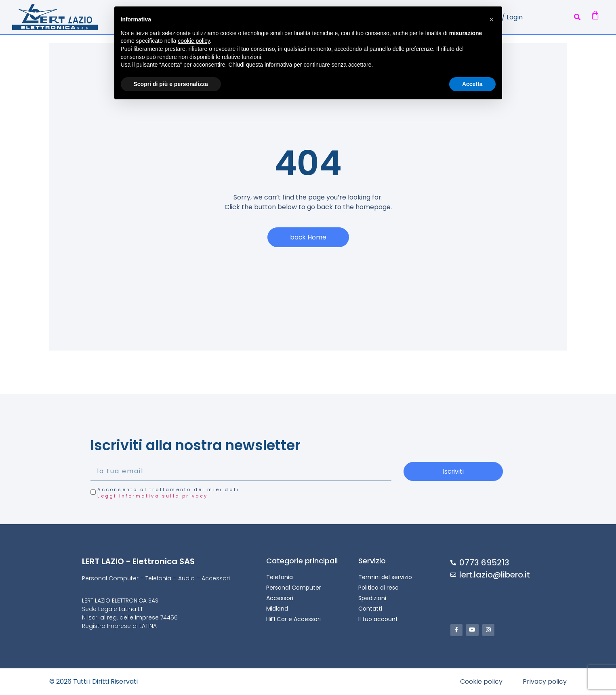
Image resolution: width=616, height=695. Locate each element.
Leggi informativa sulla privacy (152, 496)
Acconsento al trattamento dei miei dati (168, 493)
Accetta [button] (472, 84)
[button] (577, 17)
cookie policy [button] (194, 41)
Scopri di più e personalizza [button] (171, 84)
